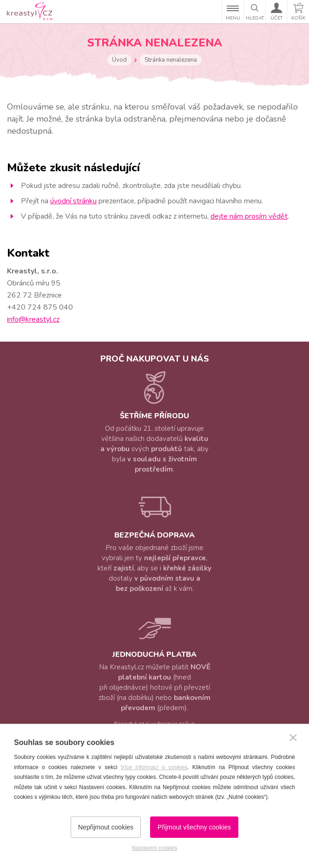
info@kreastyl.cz (33, 319)
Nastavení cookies (154, 848)
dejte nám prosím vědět (249, 216)
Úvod (119, 60)
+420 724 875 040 (40, 307)
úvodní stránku (73, 201)
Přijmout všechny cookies (194, 827)
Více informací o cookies (154, 767)
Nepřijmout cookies (106, 827)
